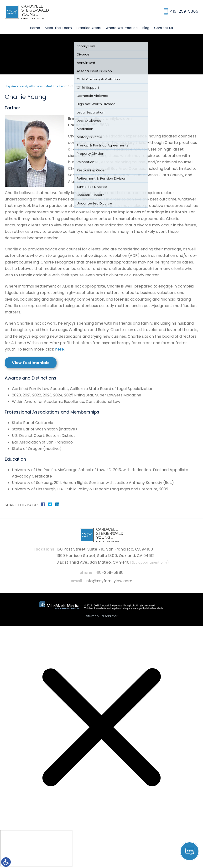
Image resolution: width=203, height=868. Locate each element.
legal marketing (120, 608)
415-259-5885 (109, 573)
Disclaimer (109, 616)
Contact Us (164, 28)
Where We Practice (122, 28)
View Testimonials (31, 363)
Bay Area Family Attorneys (24, 86)
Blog (146, 28)
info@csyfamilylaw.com (109, 581)
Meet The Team (58, 28)
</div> (36, 848)
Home (35, 28)
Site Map (92, 616)
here (60, 349)
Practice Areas (89, 28)
